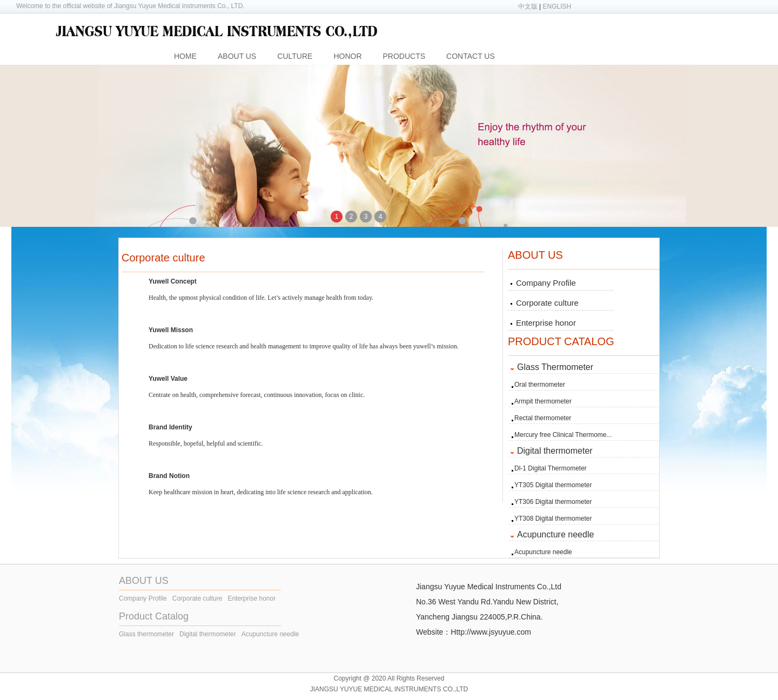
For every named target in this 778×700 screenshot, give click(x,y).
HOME (185, 56)
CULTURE (295, 56)
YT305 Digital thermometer (553, 485)
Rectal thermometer (543, 418)
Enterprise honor (546, 323)
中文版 (528, 6)
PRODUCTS (404, 56)
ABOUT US (237, 56)
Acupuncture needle (543, 552)
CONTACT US (471, 56)
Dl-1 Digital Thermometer (551, 468)
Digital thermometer (208, 634)
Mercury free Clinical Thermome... (563, 435)
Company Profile (546, 283)
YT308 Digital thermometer (553, 519)
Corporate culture (547, 303)
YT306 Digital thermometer (553, 502)
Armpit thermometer (543, 401)
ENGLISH (557, 6)
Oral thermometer (540, 385)
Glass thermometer (146, 634)
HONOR (347, 56)
